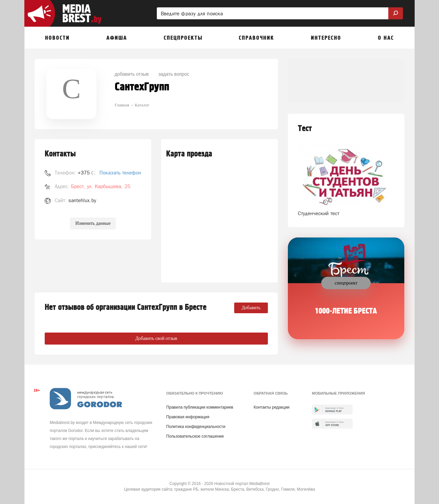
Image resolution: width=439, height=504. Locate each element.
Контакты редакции (271, 407)
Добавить (251, 308)
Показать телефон (120, 173)
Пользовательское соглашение (195, 436)
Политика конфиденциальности (196, 427)
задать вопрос (174, 74)
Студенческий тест (319, 213)
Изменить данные (93, 223)
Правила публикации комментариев (200, 407)
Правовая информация (188, 417)
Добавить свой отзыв (156, 338)
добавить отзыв (132, 74)
